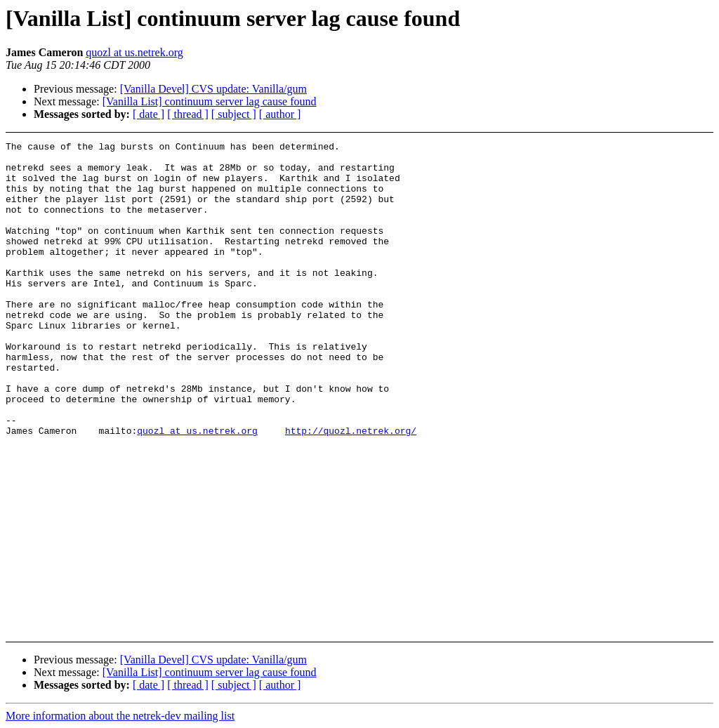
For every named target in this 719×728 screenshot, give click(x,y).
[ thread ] (188, 114)
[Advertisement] (651, 177)
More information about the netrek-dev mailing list (120, 716)
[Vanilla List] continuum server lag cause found (210, 101)
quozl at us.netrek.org (134, 52)
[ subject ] (234, 114)
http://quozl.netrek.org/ (351, 489)
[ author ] (280, 114)
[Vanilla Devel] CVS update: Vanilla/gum (213, 89)
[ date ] (149, 114)
